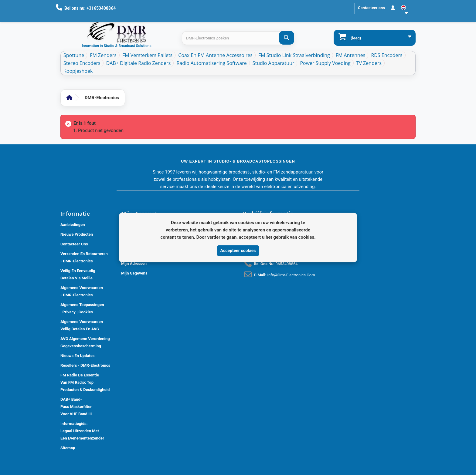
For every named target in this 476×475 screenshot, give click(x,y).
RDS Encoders (387, 55)
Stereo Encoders (82, 63)
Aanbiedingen (73, 225)
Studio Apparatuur (274, 63)
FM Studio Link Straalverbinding (294, 55)
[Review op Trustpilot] (265, 381)
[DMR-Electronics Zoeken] (287, 38)
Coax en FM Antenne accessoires (215, 55)
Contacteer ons (371, 8)
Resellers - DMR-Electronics (85, 365)
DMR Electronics (150, 472)
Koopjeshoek (78, 71)
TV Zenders (369, 63)
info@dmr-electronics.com (291, 275)
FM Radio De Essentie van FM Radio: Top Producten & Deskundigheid (85, 382)
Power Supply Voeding (325, 63)
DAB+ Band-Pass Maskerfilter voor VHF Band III (76, 407)
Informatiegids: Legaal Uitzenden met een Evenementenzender (82, 431)
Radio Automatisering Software (211, 63)
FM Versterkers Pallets (147, 55)
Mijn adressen (134, 263)
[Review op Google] (252, 381)
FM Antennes (351, 55)
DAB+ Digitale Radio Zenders (139, 63)
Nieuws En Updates (77, 356)
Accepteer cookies (238, 251)
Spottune (74, 55)
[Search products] (238, 38)
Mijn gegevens (134, 273)
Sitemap (68, 448)
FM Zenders (103, 55)
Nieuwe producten (77, 234)
